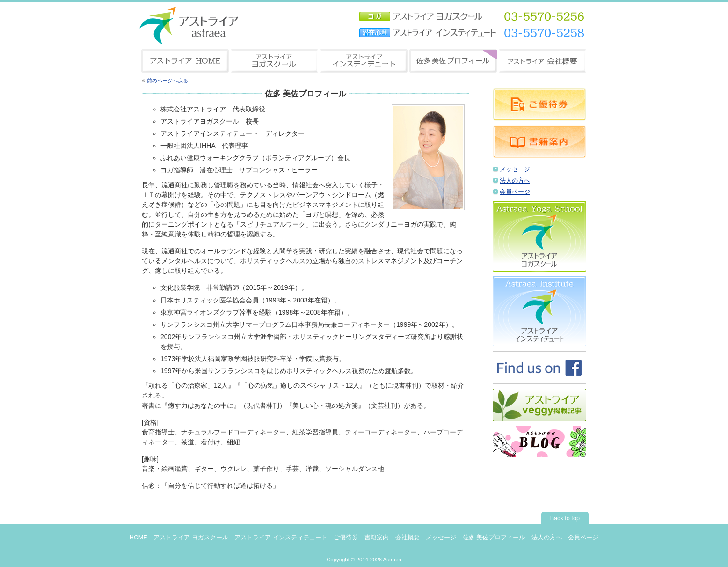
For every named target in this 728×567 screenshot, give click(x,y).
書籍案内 (377, 538)
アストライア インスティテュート (281, 538)
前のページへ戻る (167, 81)
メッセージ (515, 169)
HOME (138, 538)
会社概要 (408, 538)
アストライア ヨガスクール (191, 538)
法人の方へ (515, 181)
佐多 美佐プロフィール (494, 538)
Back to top (565, 518)
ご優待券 (346, 538)
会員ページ (515, 192)
